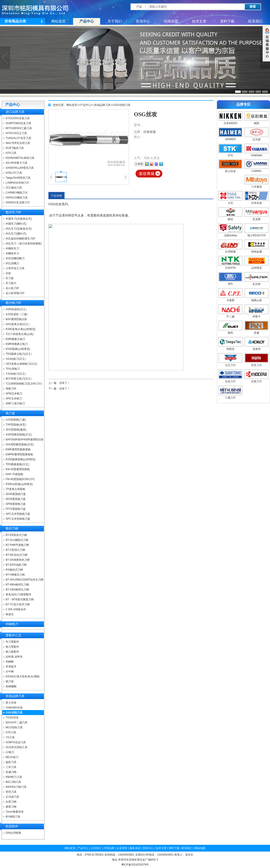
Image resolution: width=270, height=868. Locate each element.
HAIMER (230, 138)
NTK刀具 (11, 153)
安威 (256, 331)
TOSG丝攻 (12, 718)
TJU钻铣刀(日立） (17, 374)
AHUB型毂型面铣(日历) (20, 444)
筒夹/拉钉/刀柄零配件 (19, 595)
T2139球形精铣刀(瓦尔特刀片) (24, 384)
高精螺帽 (11, 686)
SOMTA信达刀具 (16, 742)
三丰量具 (256, 185)
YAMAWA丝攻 (14, 708)
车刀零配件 (12, 642)
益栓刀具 (11, 762)
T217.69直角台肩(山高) (20, 334)
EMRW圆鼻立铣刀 (17, 344)
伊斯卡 (256, 315)
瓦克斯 (256, 218)
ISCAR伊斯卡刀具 (17, 163)
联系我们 (255, 21)
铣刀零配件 (12, 647)
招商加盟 (171, 21)
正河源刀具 (12, 797)
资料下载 (227, 21)
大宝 (230, 201)
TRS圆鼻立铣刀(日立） (20, 354)
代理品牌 (109, 848)
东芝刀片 (256, 363)
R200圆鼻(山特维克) (18, 349)
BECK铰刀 (12, 757)
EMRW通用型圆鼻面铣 (19, 454)
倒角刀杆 (11, 389)
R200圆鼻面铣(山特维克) (21, 459)
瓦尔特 (256, 282)
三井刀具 (11, 767)
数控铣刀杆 (13, 303)
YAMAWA (256, 154)
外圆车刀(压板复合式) (19, 219)
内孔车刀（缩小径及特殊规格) (24, 244)
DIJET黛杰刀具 (15, 148)
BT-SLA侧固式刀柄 (17, 540)
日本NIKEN (230, 122)
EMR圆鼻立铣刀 (15, 339)
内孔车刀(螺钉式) (16, 234)
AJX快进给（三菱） (18, 314)
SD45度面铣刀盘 (16, 494)
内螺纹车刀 (12, 253)
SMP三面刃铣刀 (15, 403)
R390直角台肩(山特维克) (21, 329)
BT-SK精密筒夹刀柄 (18, 560)
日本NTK (230, 266)
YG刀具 (10, 737)
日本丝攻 (150, 132)
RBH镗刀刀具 (14, 777)
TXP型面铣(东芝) (16, 425)
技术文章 (199, 21)
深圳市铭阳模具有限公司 (39, 9)
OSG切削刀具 (14, 713)
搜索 (253, 7)
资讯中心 (143, 21)
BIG (230, 282)
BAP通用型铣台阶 (16, 319)
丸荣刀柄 (11, 802)
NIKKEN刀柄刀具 (16, 787)
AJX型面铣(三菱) (16, 420)
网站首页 (58, 21)
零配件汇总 (13, 635)
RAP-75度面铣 (14, 474)
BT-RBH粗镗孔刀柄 (17, 585)
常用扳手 (11, 667)
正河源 (256, 138)
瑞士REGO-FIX (256, 234)
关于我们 (115, 21)
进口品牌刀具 (15, 112)
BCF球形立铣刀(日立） (20, 379)
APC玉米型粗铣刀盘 (18, 514)
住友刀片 (230, 380)
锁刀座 (10, 681)
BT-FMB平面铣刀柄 (17, 545)
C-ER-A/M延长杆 (16, 609)
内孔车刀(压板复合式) (19, 229)
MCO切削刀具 (14, 727)
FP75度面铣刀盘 (16, 509)
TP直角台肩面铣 (15, 489)
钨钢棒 (10, 662)
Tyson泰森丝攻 (15, 812)
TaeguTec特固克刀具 (18, 178)
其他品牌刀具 (15, 696)
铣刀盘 (10, 413)
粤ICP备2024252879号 (135, 865)
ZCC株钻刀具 (14, 188)
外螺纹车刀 (12, 248)
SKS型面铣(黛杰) (16, 430)
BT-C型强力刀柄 (15, 550)
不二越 (230, 315)
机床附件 (12, 826)
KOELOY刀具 (14, 173)
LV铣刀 (10, 752)
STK (230, 154)
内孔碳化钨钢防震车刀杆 (20, 239)
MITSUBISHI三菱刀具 (19, 128)
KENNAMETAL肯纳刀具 (20, 158)
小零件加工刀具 (15, 268)
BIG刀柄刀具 (13, 782)
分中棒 (10, 672)
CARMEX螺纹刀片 (17, 193)
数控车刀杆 (13, 212)
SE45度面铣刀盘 (16, 499)
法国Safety (230, 234)
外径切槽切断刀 (15, 258)
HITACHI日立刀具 (16, 133)
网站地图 (200, 848)
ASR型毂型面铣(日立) (19, 435)
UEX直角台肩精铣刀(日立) (21, 364)
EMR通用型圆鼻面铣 (18, 449)
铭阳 (256, 122)
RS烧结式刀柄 (14, 570)
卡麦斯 (230, 299)
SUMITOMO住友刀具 (18, 123)
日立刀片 (230, 363)
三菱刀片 (230, 396)
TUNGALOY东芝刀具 (18, 138)
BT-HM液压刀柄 (15, 575)
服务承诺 (135, 848)
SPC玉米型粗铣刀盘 (18, 519)
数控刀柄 (12, 529)
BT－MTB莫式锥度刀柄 (20, 599)
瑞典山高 (256, 299)
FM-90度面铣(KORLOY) (20, 479)
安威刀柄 (11, 772)
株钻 (230, 218)
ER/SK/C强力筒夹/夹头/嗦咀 (23, 677)
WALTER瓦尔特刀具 (18, 143)
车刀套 (10, 278)
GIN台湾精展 (13, 833)
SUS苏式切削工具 (17, 747)
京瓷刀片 (256, 380)
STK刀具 (11, 732)
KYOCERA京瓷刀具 (18, 118)
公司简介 (96, 848)
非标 (8, 273)
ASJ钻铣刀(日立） (17, 359)
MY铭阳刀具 (13, 817)
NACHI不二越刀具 (17, 722)
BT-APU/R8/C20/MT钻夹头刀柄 (25, 580)
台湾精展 (230, 250)
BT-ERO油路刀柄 (16, 565)
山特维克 (256, 266)
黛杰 (230, 331)
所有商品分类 (15, 21)
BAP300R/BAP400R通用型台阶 (25, 440)
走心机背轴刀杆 (15, 293)
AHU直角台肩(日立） (18, 324)
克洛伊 (256, 347)
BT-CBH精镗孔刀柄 (17, 590)
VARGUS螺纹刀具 (17, 198)
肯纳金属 (256, 250)
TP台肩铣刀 (13, 369)
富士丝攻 (11, 703)
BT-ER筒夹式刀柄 (16, 535)
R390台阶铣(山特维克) (19, 484)
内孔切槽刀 (12, 263)
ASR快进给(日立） (17, 309)
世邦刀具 (11, 792)
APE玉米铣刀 (14, 399)
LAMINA (256, 169)
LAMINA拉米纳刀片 (17, 183)
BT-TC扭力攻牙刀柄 (18, 604)
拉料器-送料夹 (14, 657)
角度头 (10, 614)
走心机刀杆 (12, 288)
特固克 (230, 347)
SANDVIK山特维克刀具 (20, 168)
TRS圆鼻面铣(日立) (17, 464)
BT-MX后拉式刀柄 (17, 555)
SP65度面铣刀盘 (16, 504)
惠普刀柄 (11, 807)
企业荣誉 (122, 848)
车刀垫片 (11, 283)
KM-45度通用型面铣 (18, 469)
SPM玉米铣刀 (14, 394)
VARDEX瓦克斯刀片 (18, 203)
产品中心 (87, 21)
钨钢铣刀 (12, 624)
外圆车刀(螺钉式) (16, 224)
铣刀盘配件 (12, 652)
